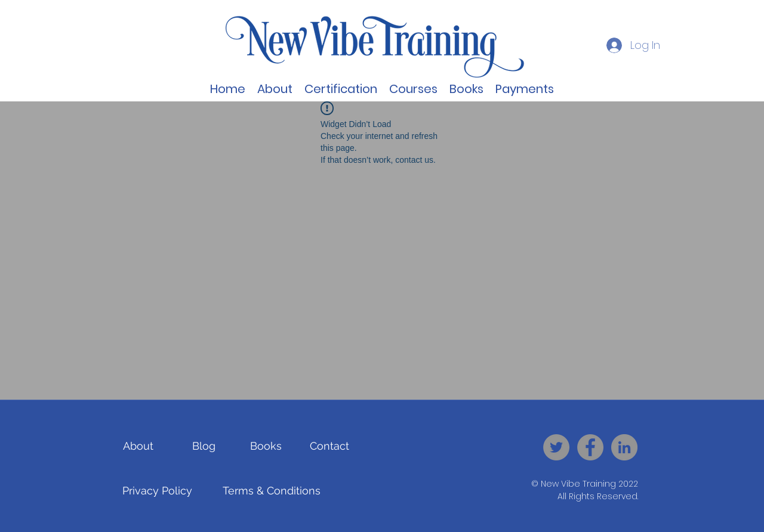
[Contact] (329, 446)
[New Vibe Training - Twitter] (556, 447)
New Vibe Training (578, 484)
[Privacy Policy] (157, 491)
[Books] (266, 446)
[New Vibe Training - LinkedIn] (624, 447)
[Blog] (204, 446)
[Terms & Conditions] (272, 491)
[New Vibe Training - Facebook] (590, 447)
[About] (138, 446)
